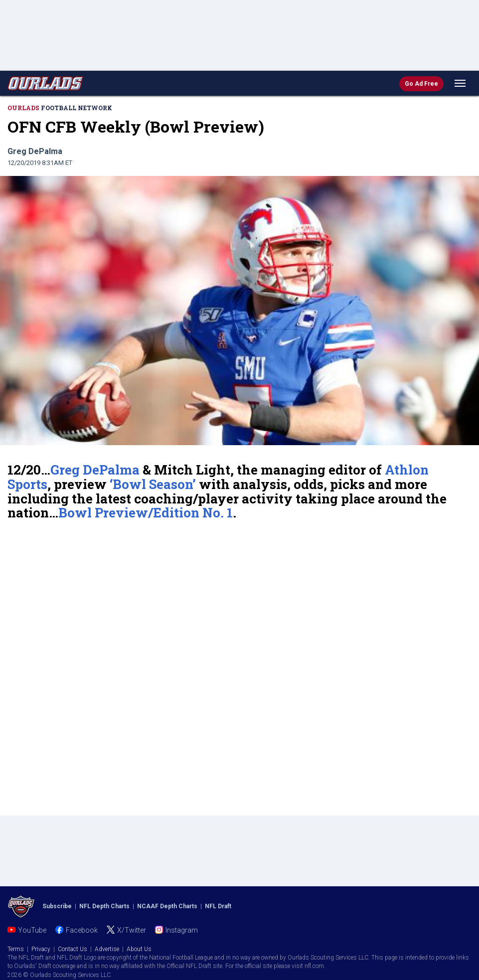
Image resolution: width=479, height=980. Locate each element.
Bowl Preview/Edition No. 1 (146, 512)
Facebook (82, 930)
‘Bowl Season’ (153, 484)
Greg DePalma (95, 470)
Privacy (41, 949)
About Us (139, 949)
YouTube (32, 930)
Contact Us (73, 949)
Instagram (182, 930)
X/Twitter (132, 930)
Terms (16, 949)
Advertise (107, 949)
